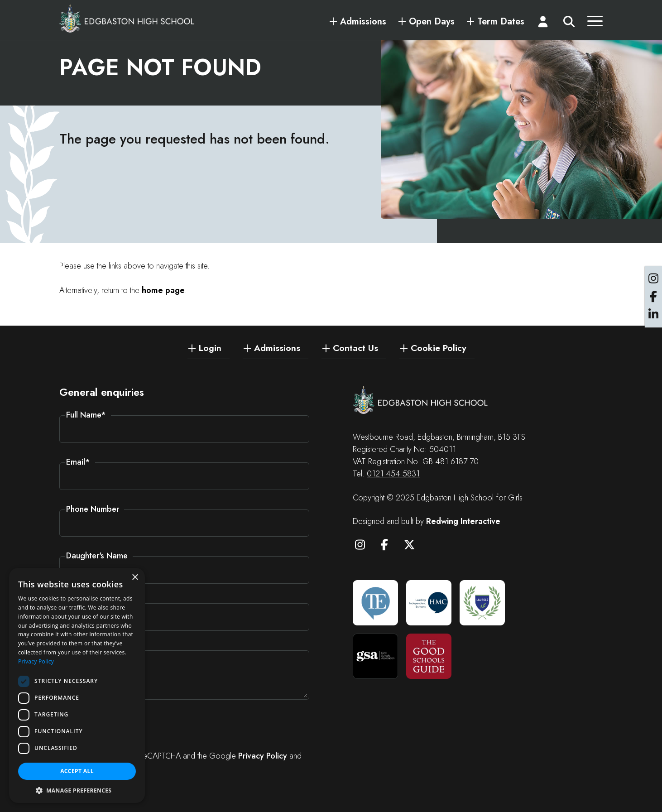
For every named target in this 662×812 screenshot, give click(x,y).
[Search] (569, 24)
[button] (77, 790)
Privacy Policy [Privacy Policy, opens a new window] (36, 661)
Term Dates (501, 22)
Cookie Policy (439, 347)
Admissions (363, 22)
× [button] (135, 578)
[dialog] (77, 685)
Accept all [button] (77, 771)
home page (163, 291)
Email (78, 462)
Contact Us (355, 347)
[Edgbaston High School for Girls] (127, 18)
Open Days (432, 22)
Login (210, 347)
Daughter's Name (97, 556)
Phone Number (93, 509)
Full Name (86, 415)
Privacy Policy (263, 756)
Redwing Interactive (463, 521)
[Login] (543, 24)
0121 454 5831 (393, 474)
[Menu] (595, 24)
